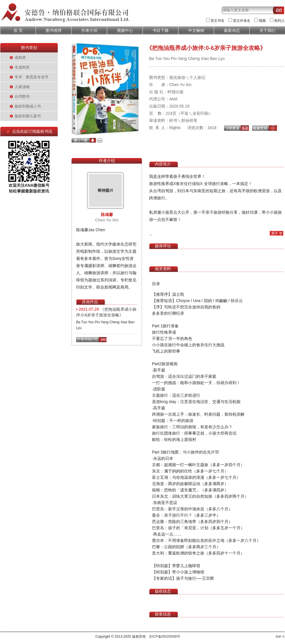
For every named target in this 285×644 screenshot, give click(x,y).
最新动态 (232, 30)
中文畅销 (196, 30)
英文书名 (217, 21)
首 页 (18, 30)
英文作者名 (242, 21)
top (280, 637)
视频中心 (125, 30)
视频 (262, 21)
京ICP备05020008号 (164, 637)
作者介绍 (89, 30)
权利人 (280, 21)
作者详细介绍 (87, 339)
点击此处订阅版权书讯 (32, 131)
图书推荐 (54, 30)
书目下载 (161, 30)
